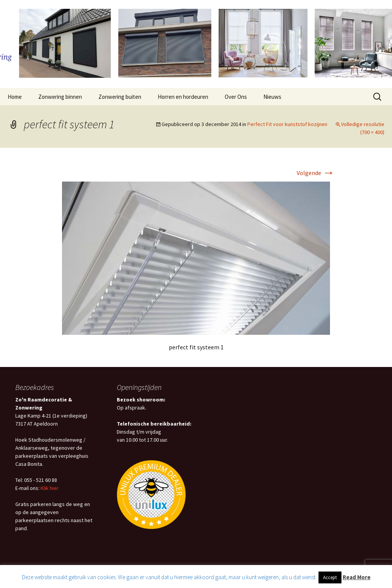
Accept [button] (330, 577)
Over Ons (236, 97)
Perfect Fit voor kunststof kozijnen (287, 124)
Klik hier (50, 488)
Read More (357, 577)
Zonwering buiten (120, 97)
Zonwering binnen (60, 97)
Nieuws (272, 97)
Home (15, 97)
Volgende (316, 173)
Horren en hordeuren (183, 97)
